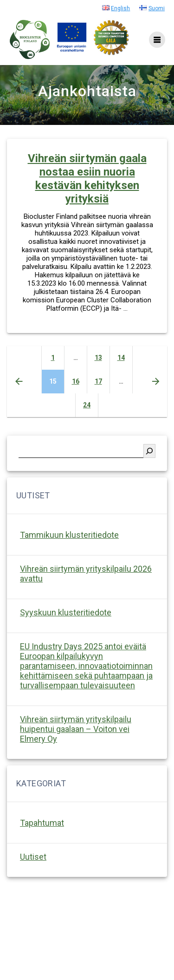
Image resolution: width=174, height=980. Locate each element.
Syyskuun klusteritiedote (66, 612)
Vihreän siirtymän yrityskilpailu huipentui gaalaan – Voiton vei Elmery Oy (76, 729)
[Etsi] (149, 451)
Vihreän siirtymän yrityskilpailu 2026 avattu (86, 574)
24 (90, 404)
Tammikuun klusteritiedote (69, 535)
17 (102, 381)
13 (102, 357)
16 (79, 381)
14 (125, 357)
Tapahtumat (42, 823)
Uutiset (33, 857)
